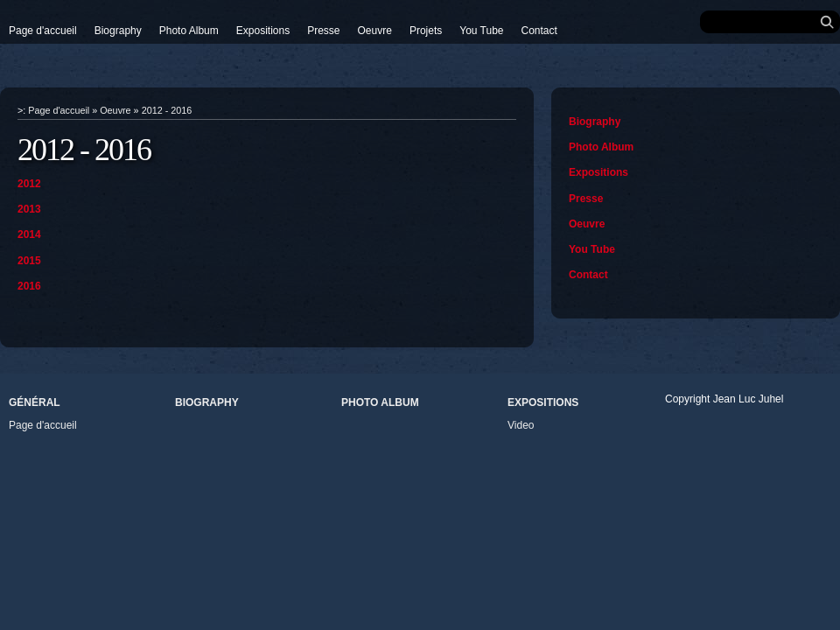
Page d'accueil (43, 31)
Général (35, 402)
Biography (118, 31)
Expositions (263, 31)
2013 (29, 209)
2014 (29, 234)
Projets (426, 31)
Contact (539, 31)
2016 (29, 286)
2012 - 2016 (167, 110)
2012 (29, 184)
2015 (29, 261)
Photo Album (189, 31)
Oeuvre (375, 31)
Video (521, 425)
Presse (323, 31)
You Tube (481, 31)
